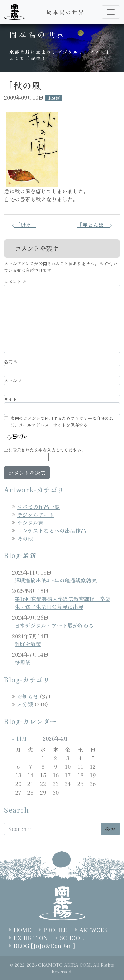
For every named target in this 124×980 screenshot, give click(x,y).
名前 (11, 362)
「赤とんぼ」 (95, 225)
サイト (10, 399)
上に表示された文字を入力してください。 (45, 450)
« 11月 (20, 738)
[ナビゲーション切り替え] (111, 12)
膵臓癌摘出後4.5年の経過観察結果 (56, 580)
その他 (25, 538)
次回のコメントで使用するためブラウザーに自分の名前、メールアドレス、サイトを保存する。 (62, 421)
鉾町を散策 (28, 644)
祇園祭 (22, 662)
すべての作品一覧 (38, 507)
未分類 (25, 704)
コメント (15, 282)
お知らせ (28, 696)
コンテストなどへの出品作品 (52, 530)
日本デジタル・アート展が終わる (54, 625)
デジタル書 (30, 522)
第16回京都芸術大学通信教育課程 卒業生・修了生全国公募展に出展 (62, 603)
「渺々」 (24, 225)
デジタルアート (36, 515)
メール (13, 380)
